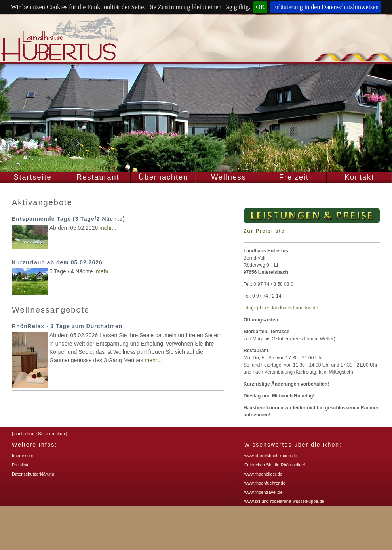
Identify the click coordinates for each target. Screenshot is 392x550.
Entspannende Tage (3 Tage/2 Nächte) (69, 219)
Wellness (229, 177)
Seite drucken (51, 434)
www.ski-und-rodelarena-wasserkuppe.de (284, 501)
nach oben (24, 434)
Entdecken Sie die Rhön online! (275, 465)
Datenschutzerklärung (33, 474)
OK (260, 7)
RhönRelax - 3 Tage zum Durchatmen (67, 326)
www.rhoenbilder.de (263, 474)
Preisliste (21, 465)
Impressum (23, 456)
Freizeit (294, 177)
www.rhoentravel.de (264, 492)
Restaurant (98, 177)
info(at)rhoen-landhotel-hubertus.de (281, 308)
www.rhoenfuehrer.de (265, 483)
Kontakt (359, 177)
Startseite (32, 177)
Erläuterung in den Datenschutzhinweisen (326, 7)
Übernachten (163, 177)
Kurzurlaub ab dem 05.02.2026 (57, 262)
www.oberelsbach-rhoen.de (271, 456)
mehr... (108, 228)
